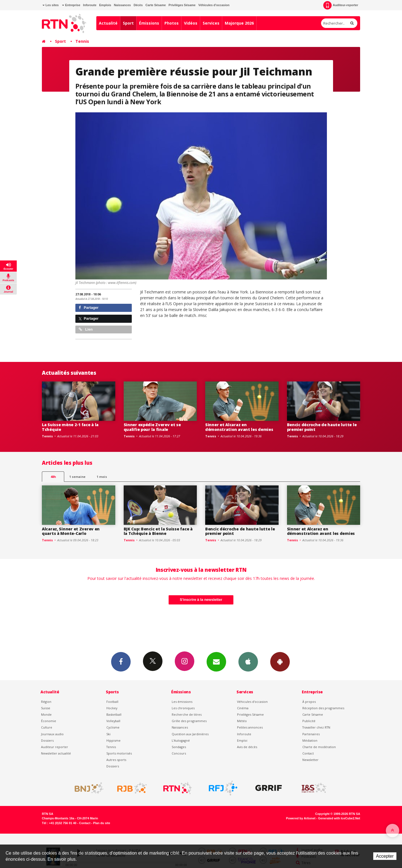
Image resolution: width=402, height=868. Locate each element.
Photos (172, 23)
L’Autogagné (181, 740)
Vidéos (191, 23)
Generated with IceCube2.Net (339, 818)
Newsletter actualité (56, 753)
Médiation (310, 740)
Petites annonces (250, 727)
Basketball (114, 714)
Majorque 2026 (239, 23)
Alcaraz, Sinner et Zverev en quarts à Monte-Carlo (71, 531)
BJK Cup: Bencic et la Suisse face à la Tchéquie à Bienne (158, 531)
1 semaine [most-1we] (77, 477)
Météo (242, 721)
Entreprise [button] (71, 5)
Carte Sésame (156, 5)
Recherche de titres (187, 714)
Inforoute (90, 5)
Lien (86, 329)
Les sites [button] (51, 5)
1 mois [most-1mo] (102, 477)
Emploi (242, 740)
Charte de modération (319, 747)
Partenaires (311, 734)
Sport (128, 23)
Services (211, 23)
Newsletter (310, 760)
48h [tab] (53, 477)
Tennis (82, 41)
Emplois (105, 5)
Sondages (179, 747)
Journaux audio (52, 734)
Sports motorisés (119, 753)
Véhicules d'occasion (214, 5)
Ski (108, 734)
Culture (47, 727)
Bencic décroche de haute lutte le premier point (322, 427)
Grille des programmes (189, 721)
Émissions (149, 23)
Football (112, 702)
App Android (280, 661)
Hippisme (113, 740)
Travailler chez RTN (316, 727)
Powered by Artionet (301, 818)
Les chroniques (183, 708)
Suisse (46, 708)
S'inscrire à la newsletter (201, 600)
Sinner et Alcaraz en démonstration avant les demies (239, 427)
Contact (308, 753)
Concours (179, 753)
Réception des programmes (323, 708)
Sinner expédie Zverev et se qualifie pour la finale (152, 427)
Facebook (121, 661)
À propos (309, 702)
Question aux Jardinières (190, 734)
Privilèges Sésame (182, 5)
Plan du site (101, 823)
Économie (49, 721)
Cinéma (243, 708)
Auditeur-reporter (341, 5)
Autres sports (116, 760)
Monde (46, 714)
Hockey (112, 708)
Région (46, 702)
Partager (89, 308)
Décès (138, 5)
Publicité (309, 721)
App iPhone (248, 661)
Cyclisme (113, 727)
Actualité (108, 23)
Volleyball (113, 721)
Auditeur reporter (55, 747)
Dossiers (47, 740)
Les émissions (182, 702)
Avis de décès (247, 747)
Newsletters (216, 661)
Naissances (122, 5)
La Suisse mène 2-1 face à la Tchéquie (70, 427)
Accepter (385, 856)
